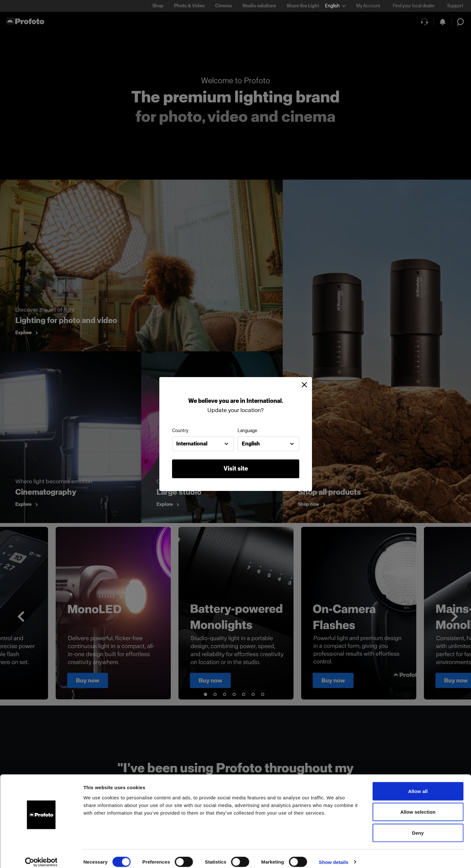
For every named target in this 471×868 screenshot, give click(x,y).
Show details (334, 855)
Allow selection (418, 806)
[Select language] (335, 6)
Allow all (418, 785)
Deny (418, 826)
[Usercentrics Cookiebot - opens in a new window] (41, 856)
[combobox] (203, 444)
